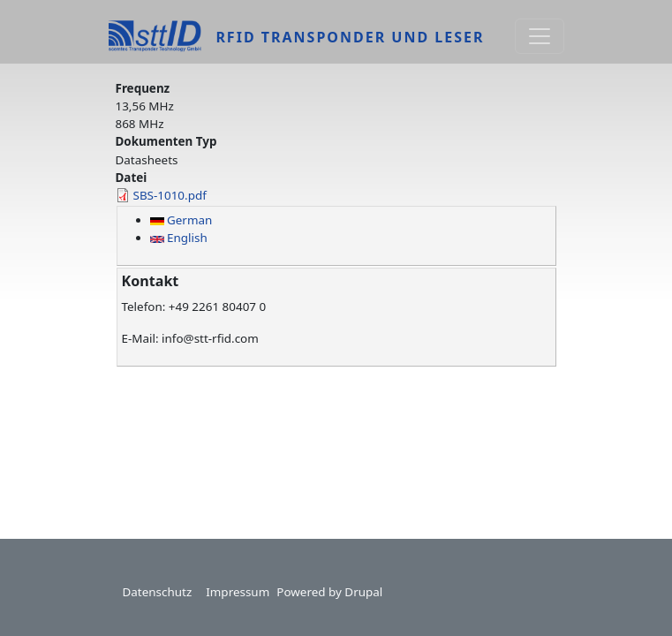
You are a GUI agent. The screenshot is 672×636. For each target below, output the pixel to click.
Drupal (363, 592)
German (181, 220)
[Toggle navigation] (540, 36)
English (179, 238)
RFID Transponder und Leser (350, 37)
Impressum (238, 592)
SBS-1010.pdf (170, 195)
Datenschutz (158, 592)
